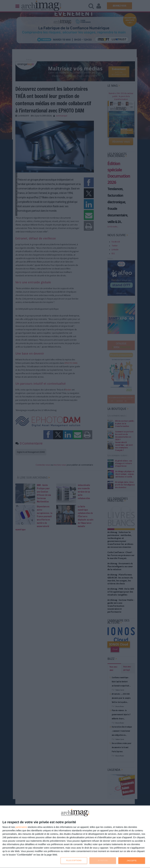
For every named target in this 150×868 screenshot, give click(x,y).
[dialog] (75, 837)
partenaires (21, 827)
